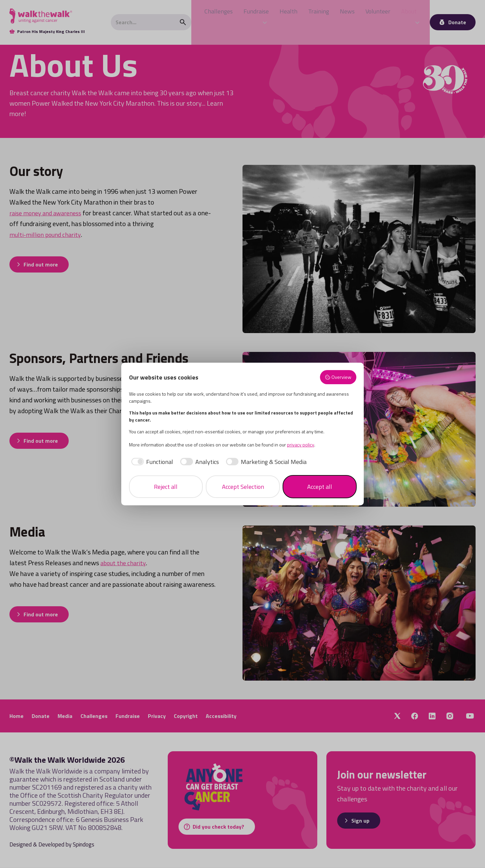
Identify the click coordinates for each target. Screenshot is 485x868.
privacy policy (301, 445)
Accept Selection (243, 487)
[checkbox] (151, 462)
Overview (338, 377)
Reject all (166, 487)
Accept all (320, 487)
